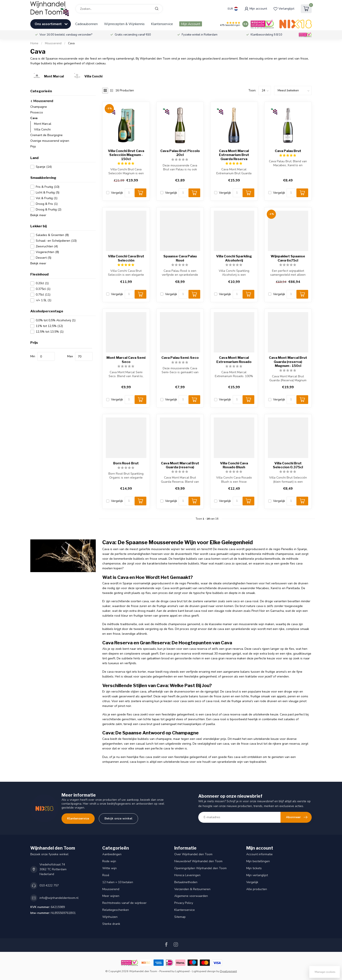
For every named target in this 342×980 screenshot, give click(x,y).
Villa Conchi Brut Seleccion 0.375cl (288, 465)
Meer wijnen (111, 896)
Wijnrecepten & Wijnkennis (124, 24)
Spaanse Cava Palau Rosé (180, 258)
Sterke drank (111, 924)
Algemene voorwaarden (191, 896)
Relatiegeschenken (116, 910)
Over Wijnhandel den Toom (193, 854)
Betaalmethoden (186, 882)
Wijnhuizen (110, 917)
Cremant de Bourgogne (46, 135)
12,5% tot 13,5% (50, 332)
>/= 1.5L (44, 300)
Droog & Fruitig (49, 210)
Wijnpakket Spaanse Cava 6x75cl (288, 258)
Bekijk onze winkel (118, 818)
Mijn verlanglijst (257, 875)
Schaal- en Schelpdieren (56, 241)
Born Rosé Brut (126, 463)
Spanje (44, 167)
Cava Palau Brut (288, 151)
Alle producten (257, 889)
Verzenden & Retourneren (192, 889)
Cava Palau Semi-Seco (180, 358)
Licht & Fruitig (48, 192)
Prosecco (37, 112)
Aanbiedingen (112, 854)
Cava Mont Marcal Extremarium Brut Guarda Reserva (234, 155)
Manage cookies (325, 972)
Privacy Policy (184, 903)
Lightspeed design (204, 971)
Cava (71, 43)
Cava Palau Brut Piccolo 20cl (180, 153)
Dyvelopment (228, 971)
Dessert (44, 258)
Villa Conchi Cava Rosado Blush (234, 465)
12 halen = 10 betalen (118, 882)
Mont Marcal (43, 124)
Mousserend (53, 43)
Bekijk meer (38, 215)
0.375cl (43, 289)
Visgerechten (47, 252)
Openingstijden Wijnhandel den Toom (200, 868)
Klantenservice (162, 24)
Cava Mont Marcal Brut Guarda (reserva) (180, 465)
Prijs (33, 146)
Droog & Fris (47, 204)
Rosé (106, 875)
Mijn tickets (254, 868)
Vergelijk (117, 193)
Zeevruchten (47, 246)
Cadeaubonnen (86, 24)
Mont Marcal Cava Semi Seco (126, 360)
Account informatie (259, 854)
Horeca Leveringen (187, 875)
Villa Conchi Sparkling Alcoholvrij (234, 258)
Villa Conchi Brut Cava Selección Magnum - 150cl (126, 155)
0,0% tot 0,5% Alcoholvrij (56, 320)
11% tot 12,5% (49, 326)
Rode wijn (109, 861)
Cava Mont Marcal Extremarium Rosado (234, 360)
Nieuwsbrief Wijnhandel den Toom (198, 861)
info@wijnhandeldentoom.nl (59, 898)
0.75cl (43, 295)
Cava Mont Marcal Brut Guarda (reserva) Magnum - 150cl (288, 362)
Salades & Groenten (52, 235)
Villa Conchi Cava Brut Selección (126, 258)
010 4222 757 (49, 885)
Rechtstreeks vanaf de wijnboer (124, 903)
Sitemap (180, 917)
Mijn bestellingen (258, 861)
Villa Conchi (42, 129)
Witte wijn (109, 868)
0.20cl (42, 283)
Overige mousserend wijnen (50, 141)
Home (34, 43)
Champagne (39, 107)
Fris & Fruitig (48, 187)
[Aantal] (129, 193)
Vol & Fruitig (47, 198)
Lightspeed (182, 971)
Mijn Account (191, 24)
